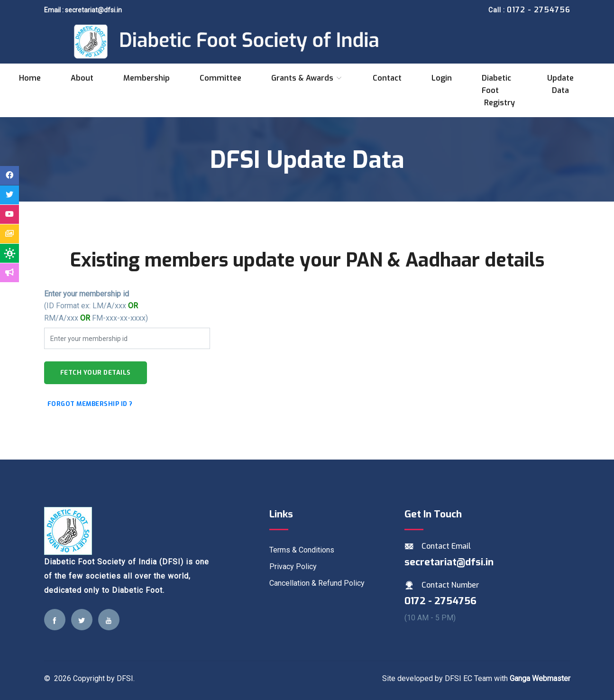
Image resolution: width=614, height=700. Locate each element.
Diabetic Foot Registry (498, 90)
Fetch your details (96, 373)
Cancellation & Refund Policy (317, 583)
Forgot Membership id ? (90, 404)
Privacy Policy (293, 566)
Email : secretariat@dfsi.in (83, 10)
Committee (220, 78)
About (82, 78)
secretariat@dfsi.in (449, 562)
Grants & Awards (307, 78)
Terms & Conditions (302, 550)
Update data (560, 84)
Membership (147, 78)
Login (442, 78)
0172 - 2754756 (440, 601)
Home (30, 78)
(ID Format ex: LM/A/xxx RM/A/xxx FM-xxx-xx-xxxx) (96, 306)
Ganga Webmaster (540, 678)
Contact (387, 78)
